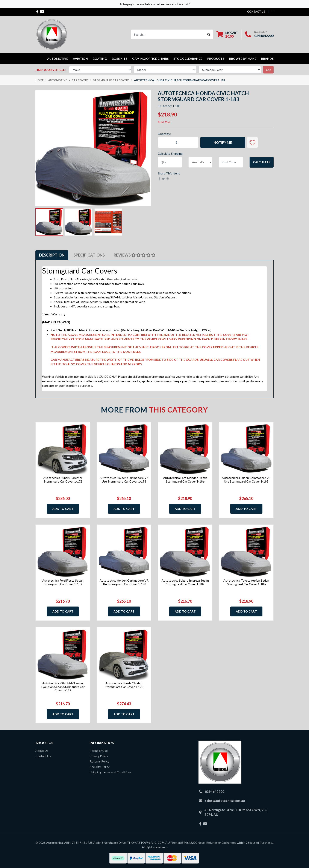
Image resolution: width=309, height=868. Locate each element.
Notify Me (223, 142)
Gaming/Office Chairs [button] (150, 59)
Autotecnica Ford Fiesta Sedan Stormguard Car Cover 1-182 (63, 582)
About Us (42, 751)
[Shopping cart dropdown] (227, 34)
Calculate (262, 162)
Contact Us (43, 756)
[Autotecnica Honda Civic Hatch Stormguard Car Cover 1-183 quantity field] (178, 142)
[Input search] (168, 34)
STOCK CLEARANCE (188, 59)
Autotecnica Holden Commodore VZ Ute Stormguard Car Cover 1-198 (124, 480)
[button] (252, 142)
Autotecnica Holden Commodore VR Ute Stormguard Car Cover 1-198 (124, 582)
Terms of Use (99, 751)
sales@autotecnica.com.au (225, 801)
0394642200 (264, 36)
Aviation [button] (80, 59)
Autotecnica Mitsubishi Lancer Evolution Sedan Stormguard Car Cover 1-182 (63, 687)
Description (52, 255)
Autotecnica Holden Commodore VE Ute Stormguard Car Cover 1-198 (246, 480)
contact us (256, 12)
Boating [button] (100, 59)
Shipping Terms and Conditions (111, 772)
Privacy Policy (99, 756)
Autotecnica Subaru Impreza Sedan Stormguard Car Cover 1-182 (185, 582)
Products (216, 59)
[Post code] (231, 162)
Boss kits (120, 59)
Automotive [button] (58, 59)
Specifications (89, 255)
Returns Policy (99, 761)
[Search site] (209, 34)
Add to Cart (63, 509)
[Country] (201, 162)
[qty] (170, 162)
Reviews (135, 255)
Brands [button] (267, 59)
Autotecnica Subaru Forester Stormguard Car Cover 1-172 (63, 480)
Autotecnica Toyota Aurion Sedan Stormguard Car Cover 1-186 (246, 582)
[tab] (52, 255)
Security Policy (100, 767)
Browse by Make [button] (243, 59)
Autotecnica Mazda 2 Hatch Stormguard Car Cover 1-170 (124, 685)
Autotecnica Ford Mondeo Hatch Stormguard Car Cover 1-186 (185, 480)
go (268, 70)
